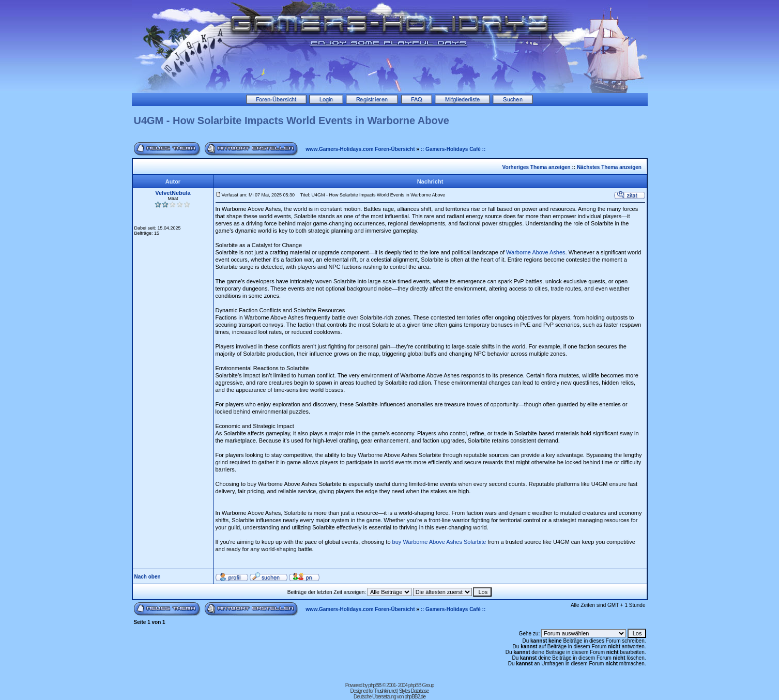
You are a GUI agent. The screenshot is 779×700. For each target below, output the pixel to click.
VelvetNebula (173, 193)
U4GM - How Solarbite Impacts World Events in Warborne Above (292, 120)
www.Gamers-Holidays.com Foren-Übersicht (360, 149)
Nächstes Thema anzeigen (609, 167)
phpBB (375, 685)
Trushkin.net (385, 691)
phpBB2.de (415, 697)
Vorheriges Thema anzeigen (537, 167)
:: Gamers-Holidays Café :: (453, 149)
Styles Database (414, 691)
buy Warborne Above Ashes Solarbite (439, 542)
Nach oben (148, 577)
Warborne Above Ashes (536, 252)
